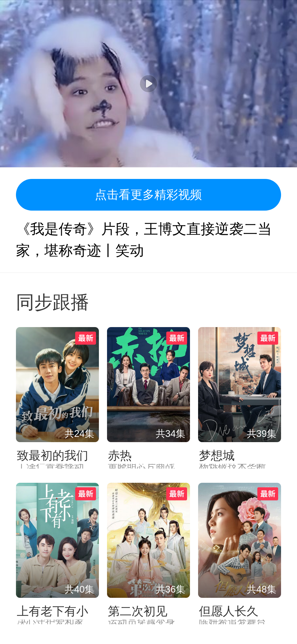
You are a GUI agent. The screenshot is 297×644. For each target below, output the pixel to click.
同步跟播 (52, 302)
